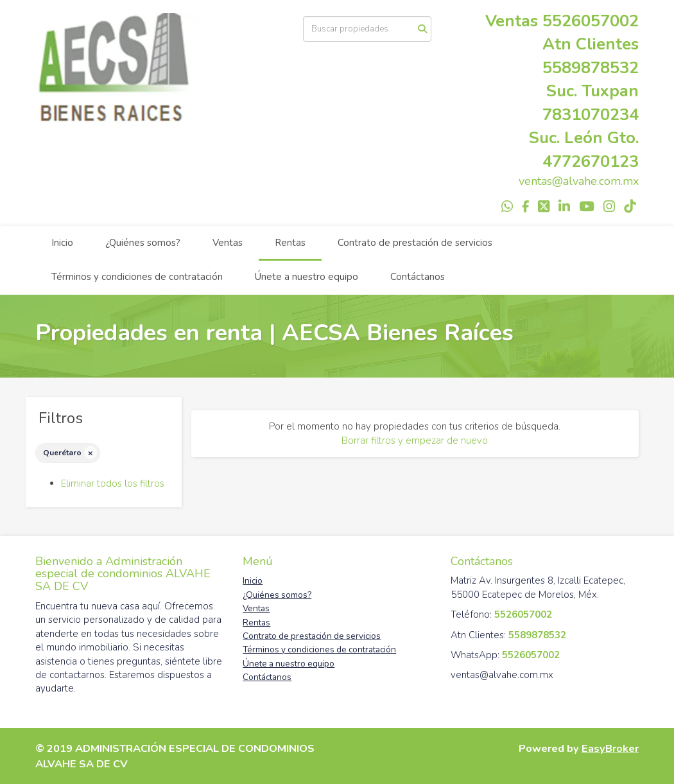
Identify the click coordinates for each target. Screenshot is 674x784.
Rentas (290, 243)
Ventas (228, 243)
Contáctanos (418, 277)
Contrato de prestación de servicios (415, 243)
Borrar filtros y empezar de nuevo (415, 440)
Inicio (62, 243)
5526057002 (591, 21)
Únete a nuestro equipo (307, 277)
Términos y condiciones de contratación (137, 277)
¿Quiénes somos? (143, 243)
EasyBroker (610, 748)
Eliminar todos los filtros (113, 483)
